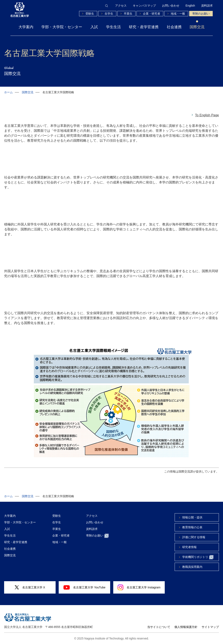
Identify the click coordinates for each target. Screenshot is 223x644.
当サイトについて (159, 627)
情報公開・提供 (192, 517)
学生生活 (113, 27)
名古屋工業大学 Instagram (139, 587)
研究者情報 (189, 547)
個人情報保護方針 (186, 627)
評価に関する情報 (194, 537)
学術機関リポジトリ (198, 557)
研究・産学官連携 (144, 27)
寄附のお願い (201, 14)
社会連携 (174, 27)
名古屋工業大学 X (30, 587)
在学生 (109, 14)
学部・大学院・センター (62, 27)
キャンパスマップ (144, 6)
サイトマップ (210, 627)
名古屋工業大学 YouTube (84, 587)
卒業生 (128, 14)
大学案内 (26, 27)
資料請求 (207, 6)
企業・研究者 (152, 14)
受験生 (90, 14)
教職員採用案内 (192, 567)
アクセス (121, 6)
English (190, 6)
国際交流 (197, 27)
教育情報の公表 (192, 527)
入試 (94, 27)
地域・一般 (178, 14)
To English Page (207, 115)
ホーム (8, 92)
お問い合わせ (171, 6)
